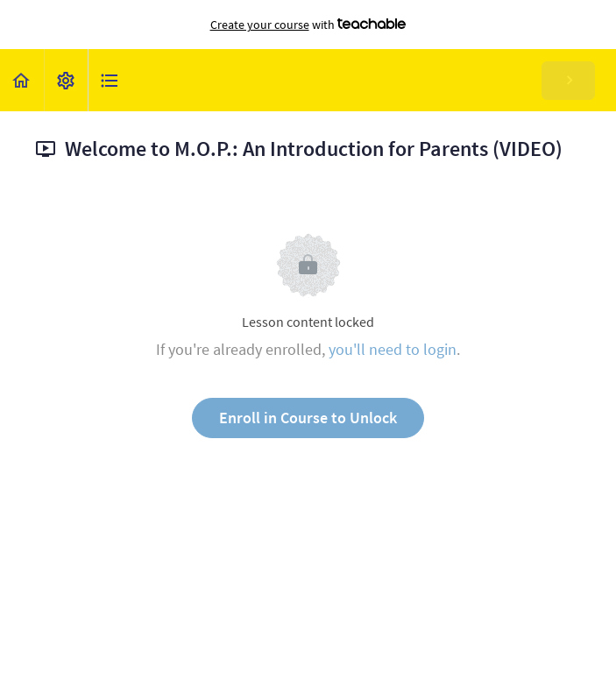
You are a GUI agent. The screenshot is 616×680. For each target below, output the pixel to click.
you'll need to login (393, 349)
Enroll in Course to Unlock (308, 418)
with (308, 25)
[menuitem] (66, 80)
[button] (22, 80)
